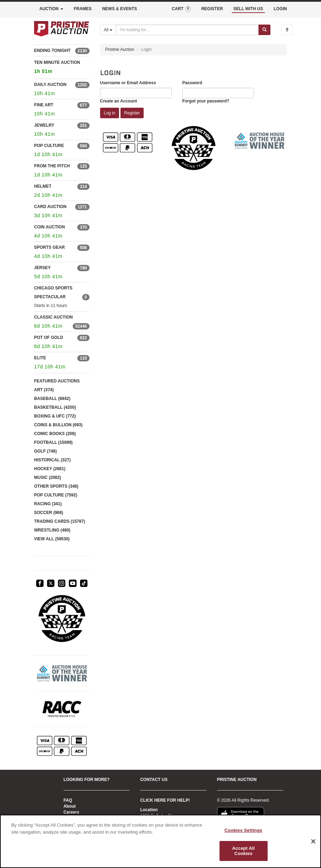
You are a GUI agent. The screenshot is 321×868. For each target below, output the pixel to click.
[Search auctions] (187, 30)
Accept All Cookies (243, 851)
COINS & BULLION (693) (58, 425)
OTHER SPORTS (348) (56, 486)
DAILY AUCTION (50, 85)
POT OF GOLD (49, 338)
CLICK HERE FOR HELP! (165, 800)
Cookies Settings (243, 830)
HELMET (43, 186)
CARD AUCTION (50, 207)
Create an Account (119, 101)
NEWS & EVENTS (120, 9)
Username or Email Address (128, 83)
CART (181, 9)
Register (132, 113)
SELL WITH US (248, 9)
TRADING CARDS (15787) (60, 521)
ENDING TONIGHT (52, 51)
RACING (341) (48, 504)
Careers (71, 812)
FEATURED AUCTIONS (57, 381)
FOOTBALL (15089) (53, 442)
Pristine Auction (120, 49)
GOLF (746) (45, 451)
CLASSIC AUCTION (53, 317)
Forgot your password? (206, 101)
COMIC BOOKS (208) (55, 434)
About (70, 806)
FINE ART (44, 105)
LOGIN (280, 9)
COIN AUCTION (50, 227)
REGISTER (212, 9)
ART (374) (44, 390)
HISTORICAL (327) (52, 460)
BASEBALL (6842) (52, 399)
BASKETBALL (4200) (55, 407)
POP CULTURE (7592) (56, 495)
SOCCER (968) (49, 513)
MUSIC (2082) (48, 478)
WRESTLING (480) (52, 530)
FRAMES (83, 9)
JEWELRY (44, 125)
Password (192, 83)
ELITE (40, 358)
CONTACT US (154, 780)
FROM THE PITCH (52, 166)
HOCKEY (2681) (50, 469)
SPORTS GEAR (49, 247)
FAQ (68, 800)
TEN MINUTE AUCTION (62, 68)
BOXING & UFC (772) (55, 416)
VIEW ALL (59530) (52, 539)
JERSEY (42, 268)
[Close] (313, 841)
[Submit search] (264, 30)
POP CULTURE (49, 146)
